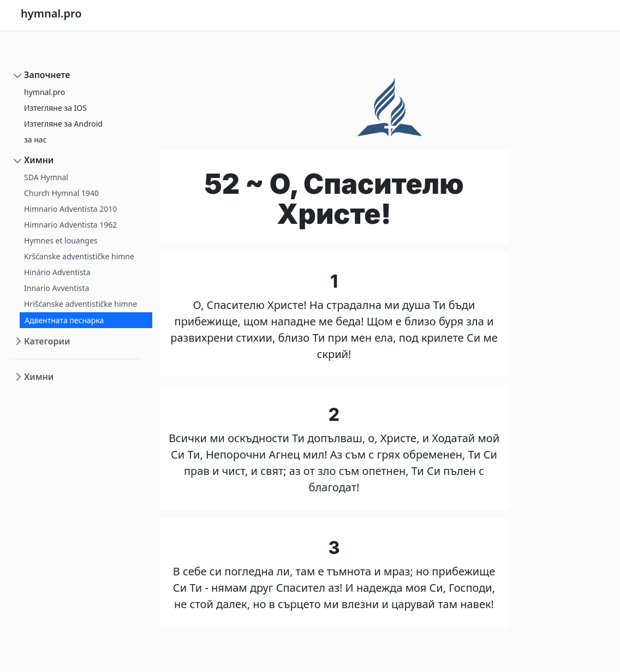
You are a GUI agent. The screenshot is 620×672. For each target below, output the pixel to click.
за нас (35, 139)
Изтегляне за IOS (55, 108)
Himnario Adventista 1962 (70, 225)
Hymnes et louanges (61, 240)
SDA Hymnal (46, 177)
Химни (39, 160)
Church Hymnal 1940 (61, 193)
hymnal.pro (44, 92)
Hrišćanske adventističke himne (81, 304)
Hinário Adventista (57, 272)
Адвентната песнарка (64, 320)
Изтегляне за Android (63, 124)
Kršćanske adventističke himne (79, 256)
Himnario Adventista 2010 (70, 209)
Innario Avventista (56, 288)
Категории (47, 341)
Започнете (47, 75)
